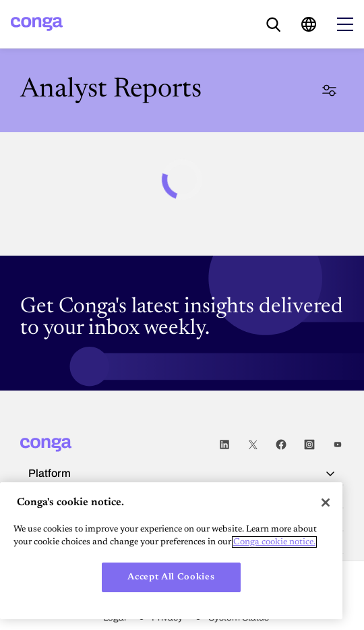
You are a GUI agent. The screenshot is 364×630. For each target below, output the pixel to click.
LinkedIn (224, 445)
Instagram (309, 445)
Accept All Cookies (171, 577)
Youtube (338, 445)
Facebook (281, 445)
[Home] (37, 24)
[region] (171, 551)
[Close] (326, 503)
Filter (329, 90)
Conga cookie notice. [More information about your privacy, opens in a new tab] (274, 542)
